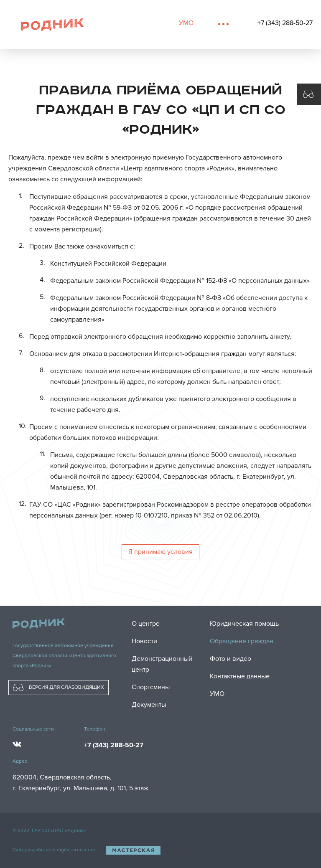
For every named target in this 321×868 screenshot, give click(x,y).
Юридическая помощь (244, 624)
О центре (146, 624)
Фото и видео (231, 659)
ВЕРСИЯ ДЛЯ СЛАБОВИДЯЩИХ (59, 688)
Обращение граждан (242, 641)
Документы (149, 705)
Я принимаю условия (160, 552)
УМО (186, 23)
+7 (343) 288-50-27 (285, 23)
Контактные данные (240, 676)
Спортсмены (151, 687)
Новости (144, 641)
